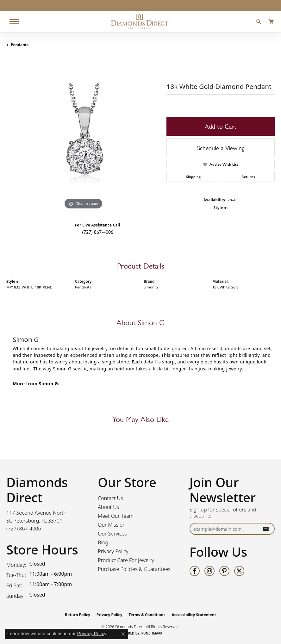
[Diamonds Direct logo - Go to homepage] (140, 22)
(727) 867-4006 (98, 232)
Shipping (193, 177)
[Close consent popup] (123, 634)
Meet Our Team (116, 516)
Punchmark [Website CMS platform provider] (152, 633)
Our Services (112, 534)
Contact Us (110, 498)
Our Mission (112, 525)
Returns (248, 177)
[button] (259, 22)
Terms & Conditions (147, 615)
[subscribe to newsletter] (266, 529)
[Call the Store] (24, 529)
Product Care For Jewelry (126, 560)
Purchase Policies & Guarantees (134, 569)
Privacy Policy (113, 551)
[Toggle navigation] (14, 22)
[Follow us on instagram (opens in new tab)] (209, 571)
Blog (103, 542)
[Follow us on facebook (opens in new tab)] (195, 571)
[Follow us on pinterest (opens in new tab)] (224, 571)
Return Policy (78, 615)
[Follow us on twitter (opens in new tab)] (239, 571)
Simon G (151, 287)
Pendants (20, 45)
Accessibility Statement (194, 615)
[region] (83, 134)
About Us (108, 507)
